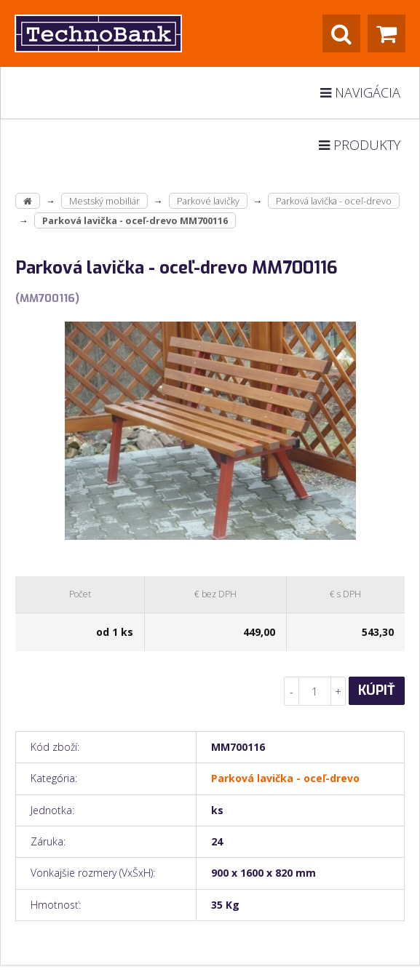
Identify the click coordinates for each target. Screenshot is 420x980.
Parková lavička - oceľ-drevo (334, 201)
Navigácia (360, 92)
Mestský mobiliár (104, 201)
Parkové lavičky (208, 201)
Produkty (360, 145)
